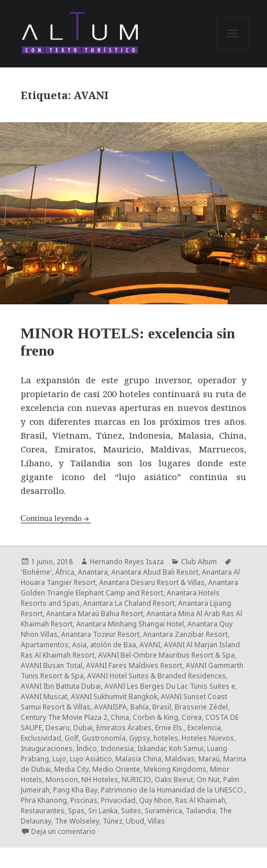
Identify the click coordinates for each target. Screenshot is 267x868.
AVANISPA (110, 707)
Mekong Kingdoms (175, 769)
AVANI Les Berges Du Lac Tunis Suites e (170, 686)
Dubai (83, 728)
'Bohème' (36, 572)
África (65, 572)
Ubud (135, 821)
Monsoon (62, 780)
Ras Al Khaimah (200, 800)
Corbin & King (155, 717)
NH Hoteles (100, 780)
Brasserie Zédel (201, 707)
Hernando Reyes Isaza (127, 562)
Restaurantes (43, 811)
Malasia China (138, 759)
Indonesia (117, 748)
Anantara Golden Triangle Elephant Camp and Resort (129, 588)
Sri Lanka (103, 811)
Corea (192, 717)
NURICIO (136, 780)
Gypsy (140, 738)
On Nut (208, 780)
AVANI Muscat (44, 697)
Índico (87, 748)
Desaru (58, 728)
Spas (76, 811)
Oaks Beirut (174, 780)
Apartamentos (45, 645)
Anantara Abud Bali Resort (155, 572)
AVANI (150, 645)
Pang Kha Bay (75, 790)
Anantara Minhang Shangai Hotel (130, 624)
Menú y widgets (233, 49)
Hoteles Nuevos (208, 738)
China (120, 717)
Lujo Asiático (91, 759)
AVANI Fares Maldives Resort (134, 665)
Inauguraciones (47, 748)
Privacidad (118, 800)
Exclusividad (41, 738)
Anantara (93, 572)
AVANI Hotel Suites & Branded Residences (157, 676)
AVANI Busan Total (52, 665)
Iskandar (151, 748)
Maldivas (180, 759)
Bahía (140, 707)
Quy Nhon (155, 800)
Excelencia (204, 728)
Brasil (162, 707)
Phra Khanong (44, 800)
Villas (156, 821)
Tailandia (201, 811)
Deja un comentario (63, 831)
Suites (131, 811)
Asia (79, 645)
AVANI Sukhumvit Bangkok (114, 697)
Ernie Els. (170, 728)
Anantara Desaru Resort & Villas (152, 582)
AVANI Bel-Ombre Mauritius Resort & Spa (166, 655)
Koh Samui (186, 748)
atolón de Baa (113, 645)
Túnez (112, 821)
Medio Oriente (116, 769)
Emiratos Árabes (124, 728)
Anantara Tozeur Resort (100, 634)
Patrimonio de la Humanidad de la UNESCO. (173, 790)
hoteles (166, 738)
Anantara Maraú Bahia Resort (95, 614)
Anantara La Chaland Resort (129, 603)
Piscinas (84, 800)
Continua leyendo (51, 518)
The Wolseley (77, 821)
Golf (72, 738)
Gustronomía (104, 738)
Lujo (59, 759)
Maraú (209, 759)
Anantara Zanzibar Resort (185, 634)
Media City (72, 769)
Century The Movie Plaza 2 (64, 717)
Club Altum (199, 562)
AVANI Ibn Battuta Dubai (61, 686)
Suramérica (163, 811)
